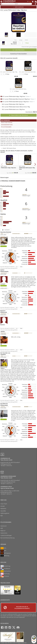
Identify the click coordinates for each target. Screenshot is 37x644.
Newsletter (3, 509)
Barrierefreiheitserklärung (7, 538)
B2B (1, 516)
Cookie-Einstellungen (6, 535)
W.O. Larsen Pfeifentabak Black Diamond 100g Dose (19, 99)
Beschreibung (5, 120)
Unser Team (4, 504)
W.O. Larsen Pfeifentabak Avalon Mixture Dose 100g (16, 107)
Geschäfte (3, 511)
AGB (2, 528)
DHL (3, 548)
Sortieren (6, 230)
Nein (21, 267)
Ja (17, 267)
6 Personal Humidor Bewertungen (13, 181)
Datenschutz (4, 533)
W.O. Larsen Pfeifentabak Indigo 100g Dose (16, 96)
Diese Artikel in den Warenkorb (19, 115)
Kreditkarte (5, 569)
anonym (4, 281)
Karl (4, 415)
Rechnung (5, 574)
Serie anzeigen (19, 7)
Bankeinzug (5, 566)
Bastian (4, 321)
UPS (3, 551)
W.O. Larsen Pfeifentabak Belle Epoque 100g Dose (18, 102)
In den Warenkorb (19, 50)
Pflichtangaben (6, 127)
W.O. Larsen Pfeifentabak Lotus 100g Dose (13, 109)
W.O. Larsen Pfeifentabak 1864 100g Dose (13, 104)
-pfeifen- (3, 332)
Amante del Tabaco (4, 364)
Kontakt (3, 506)
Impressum (3, 526)
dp (4, 341)
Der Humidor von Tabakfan (5, 354)
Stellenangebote (5, 513)
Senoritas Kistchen (6, 232)
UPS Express (6, 553)
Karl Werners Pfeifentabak (4, 404)
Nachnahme (5, 571)
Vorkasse (5, 576)
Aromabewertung (7, 125)
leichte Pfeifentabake (4, 271)
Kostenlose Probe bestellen (19, 54)
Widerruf (3, 531)
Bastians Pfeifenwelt (4, 312)
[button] (2, 164)
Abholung (5, 556)
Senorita (4, 242)
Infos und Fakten (7, 123)
